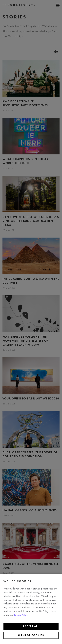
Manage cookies (31, 635)
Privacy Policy (21, 615)
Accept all (31, 626)
